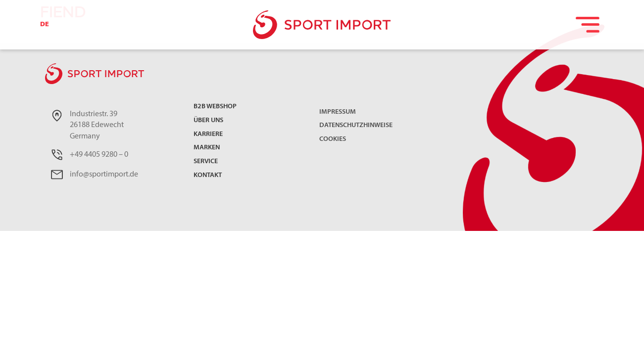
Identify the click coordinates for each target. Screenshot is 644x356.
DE (45, 24)
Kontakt (208, 176)
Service (206, 162)
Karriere (208, 135)
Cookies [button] (333, 139)
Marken (207, 148)
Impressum (338, 112)
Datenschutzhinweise (356, 125)
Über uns (208, 121)
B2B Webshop (215, 107)
